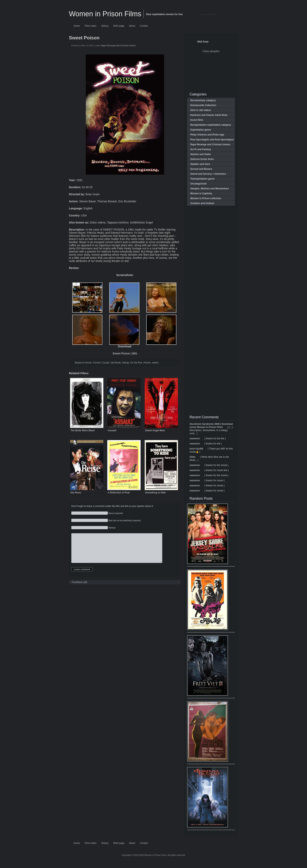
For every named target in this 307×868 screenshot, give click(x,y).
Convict (97, 363)
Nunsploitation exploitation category (211, 125)
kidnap (125, 363)
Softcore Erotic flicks (202, 159)
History (105, 26)
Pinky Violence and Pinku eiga (207, 135)
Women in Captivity (201, 193)
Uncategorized (198, 184)
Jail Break (116, 363)
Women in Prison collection (206, 198)
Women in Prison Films (105, 14)
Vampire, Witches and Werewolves (209, 189)
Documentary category (203, 100)
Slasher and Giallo (201, 154)
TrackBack (79, 588)
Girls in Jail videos (201, 110)
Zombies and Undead (202, 203)
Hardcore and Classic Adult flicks (209, 115)
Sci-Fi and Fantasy (201, 149)
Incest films (197, 120)
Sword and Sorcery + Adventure (208, 174)
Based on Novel (83, 363)
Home (77, 26)
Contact (144, 26)
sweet (155, 363)
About (132, 26)
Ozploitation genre (201, 130)
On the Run (136, 363)
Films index (91, 26)
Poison (147, 363)
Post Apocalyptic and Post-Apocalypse (212, 140)
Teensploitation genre (202, 179)
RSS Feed (203, 42)
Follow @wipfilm (211, 51)
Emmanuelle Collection (203, 105)
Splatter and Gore (200, 164)
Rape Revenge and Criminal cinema (118, 45)
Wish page (119, 26)
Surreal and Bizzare (201, 169)
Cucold (105, 363)
